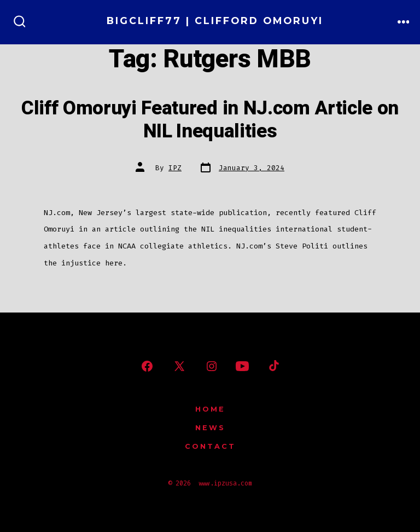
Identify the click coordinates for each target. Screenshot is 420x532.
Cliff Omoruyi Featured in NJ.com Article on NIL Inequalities (210, 120)
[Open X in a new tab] (179, 366)
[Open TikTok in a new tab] (273, 366)
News (210, 428)
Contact (210, 446)
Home (210, 409)
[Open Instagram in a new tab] (212, 366)
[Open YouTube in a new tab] (242, 366)
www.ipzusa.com (225, 483)
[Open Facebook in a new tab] (147, 366)
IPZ (175, 168)
